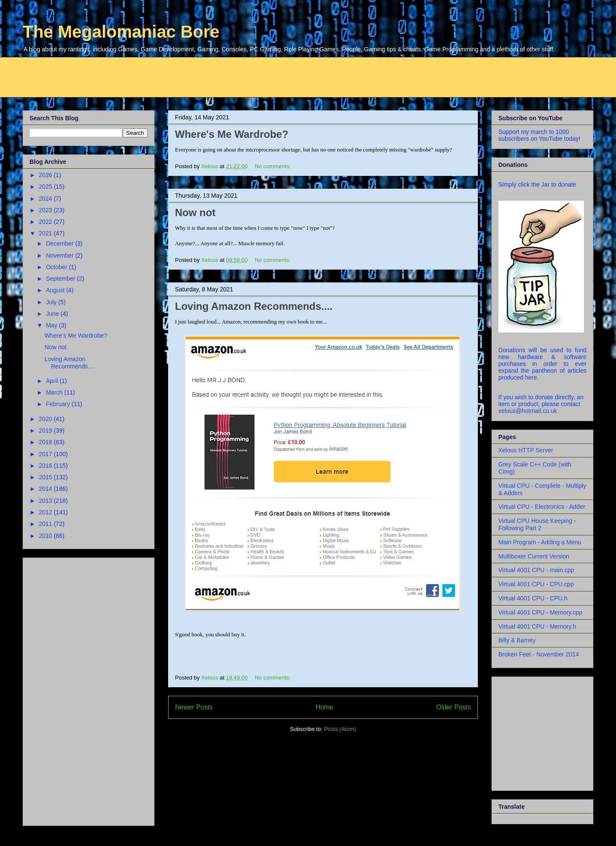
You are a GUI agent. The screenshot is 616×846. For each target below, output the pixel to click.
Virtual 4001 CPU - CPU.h (533, 598)
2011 (46, 524)
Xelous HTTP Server (526, 450)
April (53, 381)
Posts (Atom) (340, 729)
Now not (195, 212)
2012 (46, 512)
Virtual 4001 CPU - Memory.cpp (540, 612)
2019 (46, 430)
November (60, 255)
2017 (46, 454)
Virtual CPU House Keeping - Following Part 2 (537, 524)
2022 (46, 222)
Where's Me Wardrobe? (232, 134)
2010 (46, 536)
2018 (46, 442)
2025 (46, 187)
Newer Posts (194, 707)
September (61, 279)
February (59, 404)
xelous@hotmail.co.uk (528, 411)
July (52, 302)
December (60, 243)
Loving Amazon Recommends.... (254, 306)
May (52, 325)
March (55, 392)
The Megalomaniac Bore (121, 32)
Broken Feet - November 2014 (539, 654)
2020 (46, 419)
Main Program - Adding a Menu (540, 542)
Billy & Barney (517, 640)
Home (325, 707)
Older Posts (454, 707)
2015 (46, 477)
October (57, 267)
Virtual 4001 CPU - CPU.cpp (536, 584)
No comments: (274, 166)
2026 (46, 175)
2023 (46, 210)
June (53, 314)
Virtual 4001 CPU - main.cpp (536, 570)
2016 (46, 466)
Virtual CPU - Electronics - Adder (542, 507)
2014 (46, 489)
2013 (46, 501)
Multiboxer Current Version (534, 556)
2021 (46, 233)
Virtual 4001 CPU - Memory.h (537, 626)
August (56, 290)
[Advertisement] (230, 76)
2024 (46, 199)
